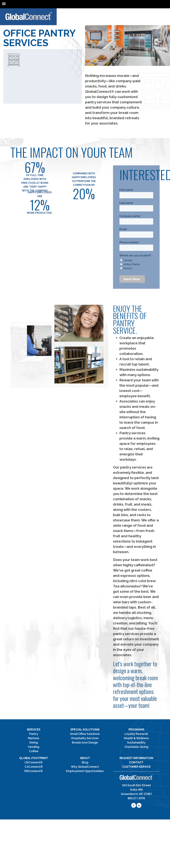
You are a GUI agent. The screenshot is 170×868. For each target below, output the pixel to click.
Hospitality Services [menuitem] (85, 738)
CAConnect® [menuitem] (34, 767)
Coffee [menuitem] (34, 751)
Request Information (136, 758)
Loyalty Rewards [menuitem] (136, 734)
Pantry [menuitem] (34, 734)
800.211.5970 (136, 798)
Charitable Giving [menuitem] (136, 747)
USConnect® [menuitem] (34, 762)
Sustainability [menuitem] (136, 742)
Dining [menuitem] (34, 742)
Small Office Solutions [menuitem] (85, 734)
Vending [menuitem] (34, 747)
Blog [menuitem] (85, 762)
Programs (136, 729)
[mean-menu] (4, 4)
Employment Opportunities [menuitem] (85, 771)
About (85, 758)
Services (34, 729)
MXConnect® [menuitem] (34, 771)
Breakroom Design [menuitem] (85, 742)
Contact (136, 762)
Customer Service (136, 767)
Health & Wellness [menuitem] (136, 738)
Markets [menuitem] (34, 738)
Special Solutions (85, 729)
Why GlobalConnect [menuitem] (85, 767)
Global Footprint (34, 758)
